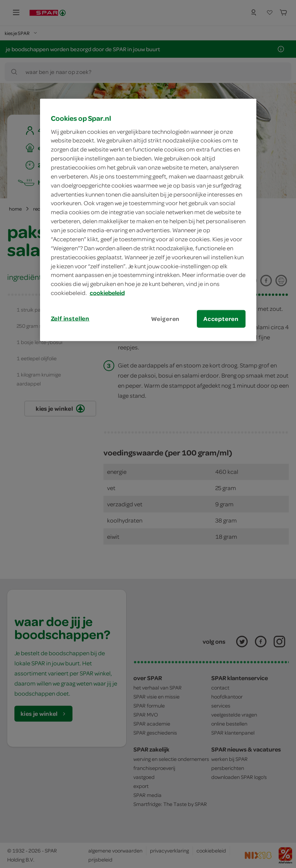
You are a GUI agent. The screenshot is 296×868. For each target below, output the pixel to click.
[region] (148, 220)
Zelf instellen (70, 318)
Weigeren (165, 319)
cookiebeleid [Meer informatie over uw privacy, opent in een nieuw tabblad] (107, 293)
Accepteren (221, 319)
